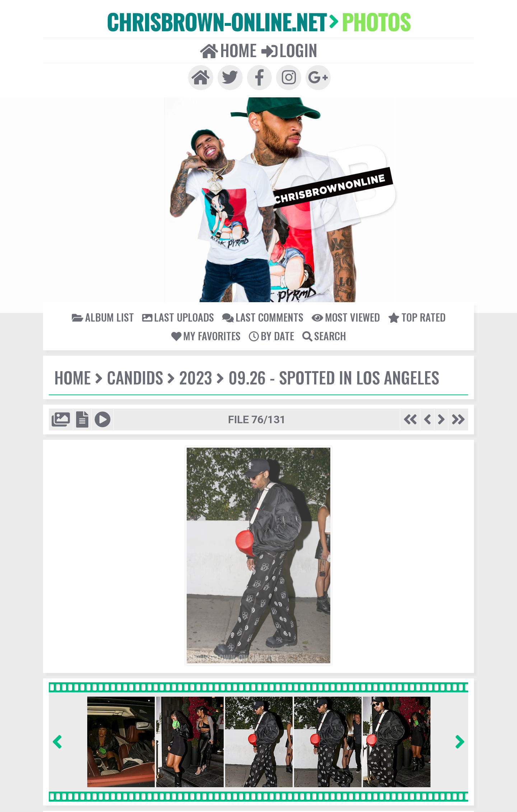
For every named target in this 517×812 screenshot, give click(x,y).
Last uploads (180, 315)
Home (229, 49)
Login (289, 49)
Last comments (263, 315)
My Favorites (206, 333)
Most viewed (344, 315)
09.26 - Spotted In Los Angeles (330, 375)
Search (323, 333)
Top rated (414, 315)
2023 (194, 375)
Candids (134, 375)
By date (271, 333)
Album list (106, 315)
